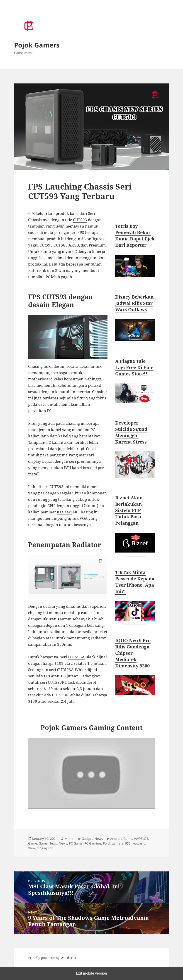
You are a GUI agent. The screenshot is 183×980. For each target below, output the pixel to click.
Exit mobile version (91, 973)
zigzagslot (45, 848)
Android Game (121, 839)
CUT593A (76, 657)
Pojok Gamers (37, 45)
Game (33, 843)
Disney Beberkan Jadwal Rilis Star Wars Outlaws (134, 303)
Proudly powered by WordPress (53, 958)
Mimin (70, 839)
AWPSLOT (141, 839)
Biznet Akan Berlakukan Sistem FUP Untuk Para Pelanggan (129, 510)
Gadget (87, 839)
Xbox (32, 848)
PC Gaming (93, 843)
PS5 (128, 843)
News (99, 839)
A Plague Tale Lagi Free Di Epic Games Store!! (134, 367)
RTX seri (64, 512)
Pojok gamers (113, 843)
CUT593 (80, 220)
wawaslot (139, 843)
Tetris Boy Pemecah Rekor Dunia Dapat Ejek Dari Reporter (135, 236)
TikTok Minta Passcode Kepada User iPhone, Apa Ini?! (135, 582)
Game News (48, 843)
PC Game (76, 843)
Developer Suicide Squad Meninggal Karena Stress (131, 432)
